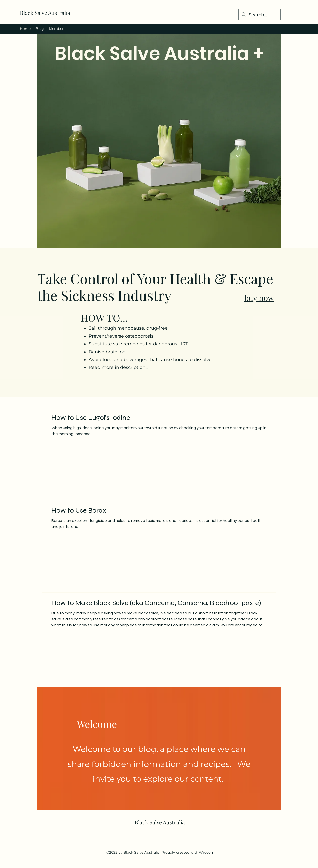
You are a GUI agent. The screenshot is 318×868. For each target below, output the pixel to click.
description (133, 367)
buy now (259, 298)
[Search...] (259, 15)
